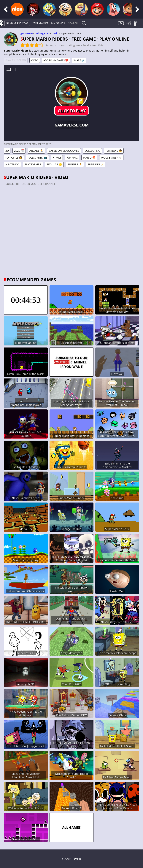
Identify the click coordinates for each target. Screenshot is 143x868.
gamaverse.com (17, 23)
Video (35, 60)
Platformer (33, 164)
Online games (42, 33)
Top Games (41, 23)
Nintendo (12, 164)
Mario (55, 33)
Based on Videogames (64, 151)
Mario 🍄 (89, 158)
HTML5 (57, 158)
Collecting (92, 151)
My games (58, 23)
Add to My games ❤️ (56, 60)
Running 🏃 (96, 164)
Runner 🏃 (75, 164)
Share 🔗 (79, 60)
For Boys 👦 (114, 151)
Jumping (72, 158)
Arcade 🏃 (36, 151)
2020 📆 (19, 151)
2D (7, 151)
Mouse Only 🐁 (111, 158)
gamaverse (27, 33)
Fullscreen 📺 (37, 158)
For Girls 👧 (14, 158)
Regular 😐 (54, 164)
